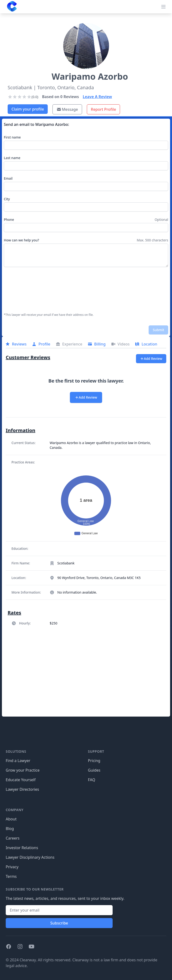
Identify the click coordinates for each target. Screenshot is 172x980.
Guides (94, 770)
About (11, 819)
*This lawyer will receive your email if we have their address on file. (49, 315)
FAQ (92, 780)
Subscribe (59, 923)
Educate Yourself (21, 780)
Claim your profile (28, 109)
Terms (11, 876)
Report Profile (104, 109)
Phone (9, 220)
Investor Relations (22, 848)
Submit (158, 330)
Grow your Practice (23, 770)
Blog (10, 829)
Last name (12, 158)
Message (67, 109)
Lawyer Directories (22, 789)
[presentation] (23, 290)
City (7, 199)
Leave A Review (97, 97)
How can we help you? (21, 240)
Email (8, 178)
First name (12, 137)
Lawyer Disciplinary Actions (30, 857)
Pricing (94, 761)
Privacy (12, 867)
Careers (13, 838)
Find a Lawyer (18, 761)
